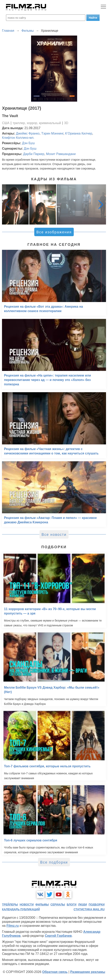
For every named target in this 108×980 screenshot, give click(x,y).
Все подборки (54, 862)
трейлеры (10, 904)
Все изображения (54, 232)
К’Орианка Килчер (79, 133)
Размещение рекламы (88, 972)
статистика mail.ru (89, 909)
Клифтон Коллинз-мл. (18, 138)
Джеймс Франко (28, 133)
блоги (72, 904)
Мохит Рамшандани (61, 154)
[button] (101, 204)
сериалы (58, 904)
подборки (97, 904)
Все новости (54, 535)
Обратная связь (55, 972)
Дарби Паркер (34, 154)
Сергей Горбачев (58, 936)
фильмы (42, 904)
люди (83, 904)
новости (27, 904)
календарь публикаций (21, 909)
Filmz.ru (13, 926)
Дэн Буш (28, 143)
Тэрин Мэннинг (52, 133)
